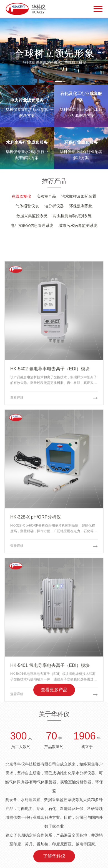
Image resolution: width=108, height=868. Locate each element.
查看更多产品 (54, 693)
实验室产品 (46, 196)
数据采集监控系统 (32, 216)
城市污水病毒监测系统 (78, 225)
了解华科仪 (54, 859)
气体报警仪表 (27, 206)
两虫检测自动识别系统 (72, 216)
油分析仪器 (54, 206)
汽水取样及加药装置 (79, 196)
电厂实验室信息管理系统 (32, 225)
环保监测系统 (81, 206)
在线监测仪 (21, 196)
